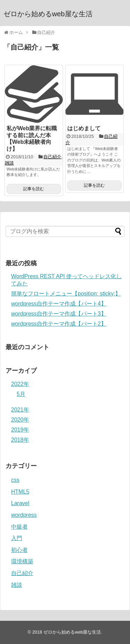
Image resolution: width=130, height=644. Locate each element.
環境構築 (22, 561)
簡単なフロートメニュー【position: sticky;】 (66, 294)
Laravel (20, 503)
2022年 (20, 384)
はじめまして (84, 128)
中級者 (19, 527)
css (15, 480)
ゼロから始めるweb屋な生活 (48, 14)
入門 (17, 538)
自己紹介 (52, 157)
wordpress (24, 515)
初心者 (19, 550)
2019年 (20, 430)
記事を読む (34, 189)
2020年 (20, 420)
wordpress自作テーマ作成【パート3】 (59, 314)
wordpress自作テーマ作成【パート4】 (59, 304)
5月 (21, 394)
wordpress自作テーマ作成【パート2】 (59, 324)
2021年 (20, 410)
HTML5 (20, 492)
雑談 (9, 163)
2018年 (20, 440)
